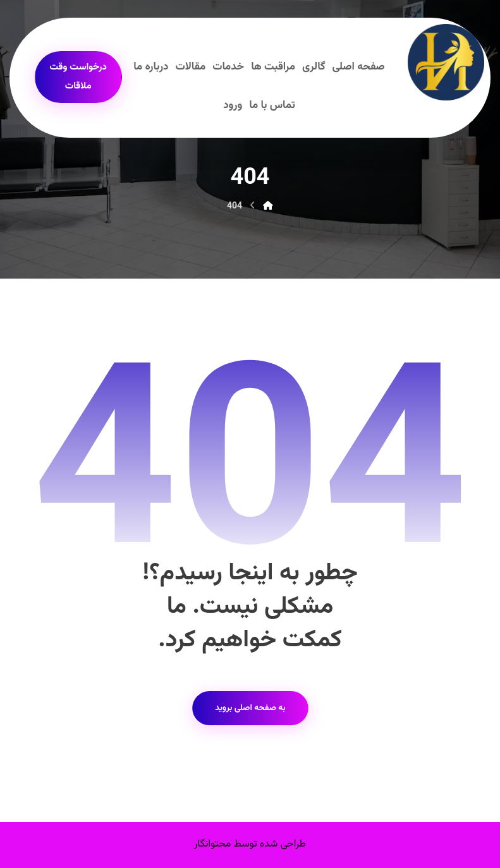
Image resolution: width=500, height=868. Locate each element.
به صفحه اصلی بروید (250, 708)
